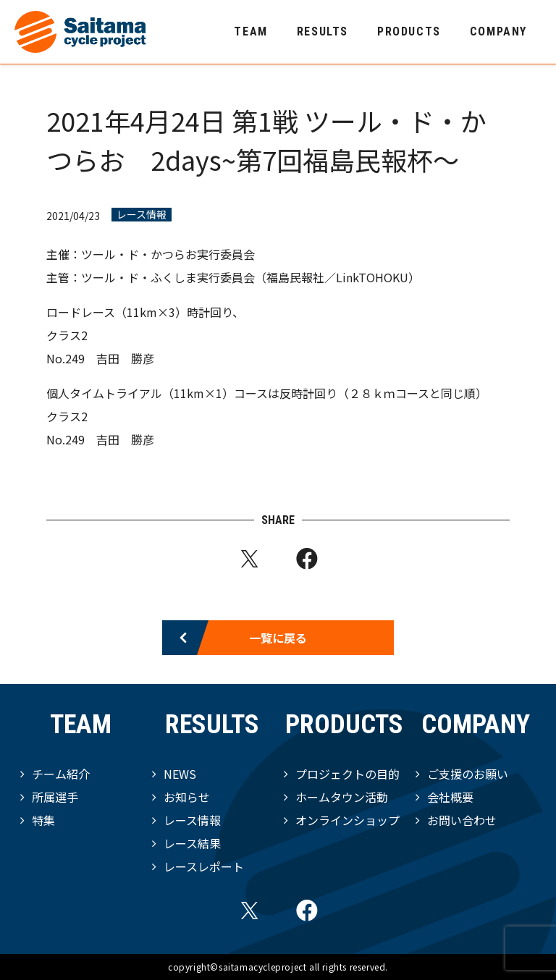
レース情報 (142, 215)
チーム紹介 (61, 774)
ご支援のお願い (468, 774)
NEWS (180, 774)
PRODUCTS (409, 31)
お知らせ (187, 797)
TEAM (250, 31)
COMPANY (498, 31)
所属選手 (55, 797)
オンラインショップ (347, 820)
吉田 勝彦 (125, 358)
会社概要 (450, 797)
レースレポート (204, 866)
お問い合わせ (462, 820)
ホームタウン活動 (342, 797)
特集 (43, 820)
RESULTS (323, 31)
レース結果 (192, 843)
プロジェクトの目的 (347, 774)
